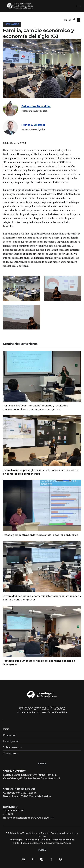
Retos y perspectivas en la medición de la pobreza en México (41, 535)
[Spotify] (61, 859)
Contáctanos (11, 753)
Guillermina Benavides (36, 106)
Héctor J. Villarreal (33, 125)
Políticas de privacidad (37, 840)
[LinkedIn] (23, 859)
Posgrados (10, 735)
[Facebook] (51, 859)
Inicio (6, 729)
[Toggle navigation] (78, 6)
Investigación (11, 741)
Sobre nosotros (12, 747)
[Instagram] (42, 859)
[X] (33, 859)
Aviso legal (16, 840)
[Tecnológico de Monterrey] (42, 694)
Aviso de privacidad (63, 840)
